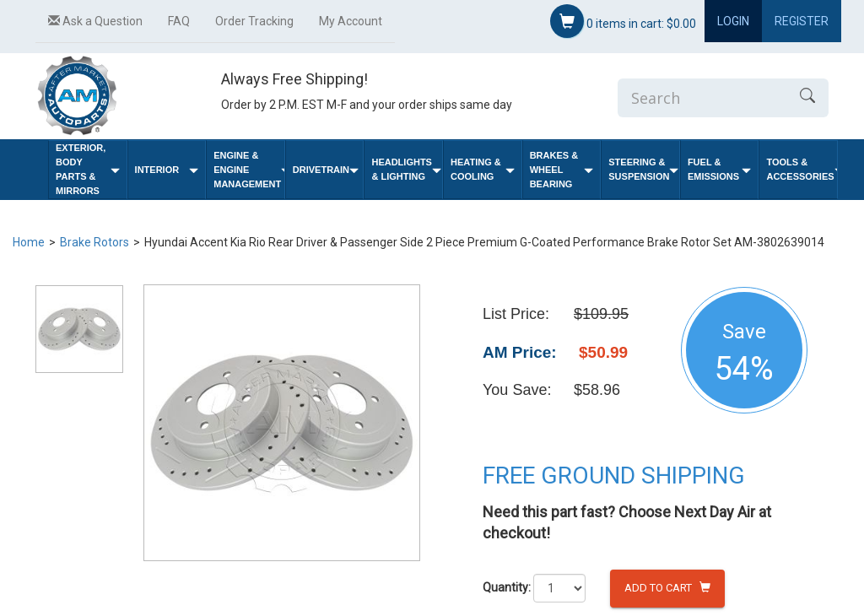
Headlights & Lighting (406, 169)
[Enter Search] (702, 98)
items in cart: (623, 21)
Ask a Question (95, 21)
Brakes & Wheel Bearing (562, 170)
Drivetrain (326, 170)
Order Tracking (254, 21)
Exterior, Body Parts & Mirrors (88, 169)
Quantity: (507, 587)
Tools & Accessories (802, 169)
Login (733, 21)
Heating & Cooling (483, 169)
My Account (351, 21)
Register (802, 21)
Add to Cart (667, 588)
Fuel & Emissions (720, 169)
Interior (167, 170)
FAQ (179, 21)
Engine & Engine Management (249, 170)
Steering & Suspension (643, 169)
